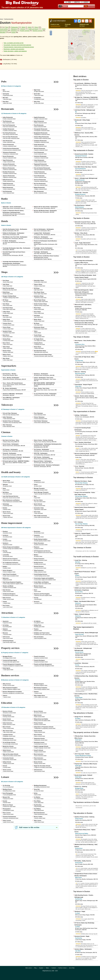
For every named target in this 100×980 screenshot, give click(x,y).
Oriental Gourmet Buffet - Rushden (84, 154)
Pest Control (6, 606)
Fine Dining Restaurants (9, 133)
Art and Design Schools (9, 742)
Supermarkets (4, 29)
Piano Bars (6, 102)
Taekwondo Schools (39, 739)
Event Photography (8, 793)
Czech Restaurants (39, 152)
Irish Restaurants (7, 191)
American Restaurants (40, 180)
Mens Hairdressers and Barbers (11, 500)
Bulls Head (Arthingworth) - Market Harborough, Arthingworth (84, 291)
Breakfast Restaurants (9, 172)
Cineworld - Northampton (9, 453)
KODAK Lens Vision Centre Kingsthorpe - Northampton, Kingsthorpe (86, 589)
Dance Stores (6, 343)
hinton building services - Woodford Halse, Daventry (86, 695)
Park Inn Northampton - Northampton (44, 229)
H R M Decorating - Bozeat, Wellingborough (86, 633)
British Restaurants (8, 188)
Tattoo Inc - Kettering (80, 372)
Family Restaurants (39, 145)
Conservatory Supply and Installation (44, 578)
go (86, 6)
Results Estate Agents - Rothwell (83, 775)
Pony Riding (37, 801)
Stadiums (5, 629)
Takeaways (14, 29)
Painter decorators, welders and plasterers (15, 51)
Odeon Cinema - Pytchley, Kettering (43, 440)
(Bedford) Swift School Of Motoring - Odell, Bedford (86, 846)
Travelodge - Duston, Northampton (43, 248)
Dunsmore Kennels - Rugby (82, 936)
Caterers (5, 696)
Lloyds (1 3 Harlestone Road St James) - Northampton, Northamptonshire (13, 212)
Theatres (36, 629)
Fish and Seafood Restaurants (42, 168)
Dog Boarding (38, 805)
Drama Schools (38, 731)
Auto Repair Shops (8, 308)
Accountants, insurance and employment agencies (17, 45)
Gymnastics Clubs (39, 508)
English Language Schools (41, 746)
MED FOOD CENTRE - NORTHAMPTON (44, 383)
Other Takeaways (7, 425)
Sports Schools (38, 504)
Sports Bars (37, 94)
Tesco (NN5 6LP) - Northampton (11, 398)
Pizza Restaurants (39, 125)
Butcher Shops (7, 351)
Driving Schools (7, 715)
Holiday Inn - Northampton (41, 237)
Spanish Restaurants (39, 149)
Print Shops (6, 280)
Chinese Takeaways (39, 417)
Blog (35, 968)
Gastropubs (6, 94)
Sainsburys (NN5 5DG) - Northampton (13, 394)
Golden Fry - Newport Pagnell (82, 533)
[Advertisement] (50, 14)
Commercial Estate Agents (10, 660)
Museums (5, 633)
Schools (5, 766)
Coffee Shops (6, 312)
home (69, 2)
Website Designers (39, 684)
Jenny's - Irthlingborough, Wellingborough (86, 178)
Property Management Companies (12, 664)
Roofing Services (38, 563)
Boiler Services (7, 598)
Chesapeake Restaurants (41, 129)
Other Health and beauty (40, 516)
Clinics (36, 485)
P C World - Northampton (9, 241)
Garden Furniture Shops (40, 304)
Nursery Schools (38, 711)
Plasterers (37, 547)
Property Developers (39, 660)
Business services (38, 31)
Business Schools (8, 711)
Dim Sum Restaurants (40, 184)
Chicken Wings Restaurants (41, 137)
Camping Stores (38, 343)
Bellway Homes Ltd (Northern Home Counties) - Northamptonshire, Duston (47, 257)
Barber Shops (38, 319)
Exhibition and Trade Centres (42, 633)
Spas (35, 496)
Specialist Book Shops (40, 351)
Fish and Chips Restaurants (10, 137)
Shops (36, 27)
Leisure (13, 32)
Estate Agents (6, 668)
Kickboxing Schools (8, 739)
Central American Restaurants (11, 149)
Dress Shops (37, 312)
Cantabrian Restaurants (40, 141)
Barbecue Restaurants (9, 168)
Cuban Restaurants (39, 160)
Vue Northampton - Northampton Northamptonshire (48, 444)
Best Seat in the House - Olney (11, 440)
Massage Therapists (39, 488)
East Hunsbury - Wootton (9, 374)
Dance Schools (38, 735)
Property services (25, 31)
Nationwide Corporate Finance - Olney (85, 222)
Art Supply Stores (39, 339)
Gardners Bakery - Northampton (83, 949)
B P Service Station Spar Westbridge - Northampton (85, 924)
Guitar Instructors (7, 723)
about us (77, 2)
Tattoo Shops (6, 347)
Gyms (4, 488)
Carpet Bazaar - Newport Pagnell (83, 385)
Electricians (37, 531)
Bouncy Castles (38, 817)
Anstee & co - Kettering (81, 787)
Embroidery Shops (39, 280)
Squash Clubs (6, 516)
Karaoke (5, 801)
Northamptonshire (9, 19)
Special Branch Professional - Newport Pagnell (85, 573)
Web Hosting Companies (40, 688)
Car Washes (37, 797)
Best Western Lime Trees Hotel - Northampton (15, 237)
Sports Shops (6, 481)
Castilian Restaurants (8, 129)
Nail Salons (6, 492)
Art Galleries (37, 621)
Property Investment (39, 656)
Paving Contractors (39, 559)
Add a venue (29, 968)
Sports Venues (7, 512)
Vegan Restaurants (8, 160)
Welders (36, 555)
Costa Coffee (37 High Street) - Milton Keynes (85, 358)
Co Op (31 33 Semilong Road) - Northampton (83, 429)
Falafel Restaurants (8, 184)
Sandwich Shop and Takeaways (11, 421)
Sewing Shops (7, 339)
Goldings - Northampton (81, 415)
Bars (4, 90)
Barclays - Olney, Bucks (81, 233)
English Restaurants (39, 117)
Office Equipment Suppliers (10, 688)
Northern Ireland (62, 968)
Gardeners (5, 543)
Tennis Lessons (7, 770)
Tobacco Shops (38, 284)
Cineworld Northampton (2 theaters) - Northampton (16, 457)
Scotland (54, 968)
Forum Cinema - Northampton (11, 444)
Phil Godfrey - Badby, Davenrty (83, 861)
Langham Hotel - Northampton (42, 233)
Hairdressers (37, 481)
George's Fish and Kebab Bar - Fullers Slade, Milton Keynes (85, 494)
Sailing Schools (7, 762)
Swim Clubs (37, 512)
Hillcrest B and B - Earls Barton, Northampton (83, 306)
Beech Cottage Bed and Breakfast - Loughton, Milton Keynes (84, 262)
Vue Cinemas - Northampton (41, 449)
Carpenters (37, 535)
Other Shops (6, 358)
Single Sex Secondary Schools (42, 766)
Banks (23, 27)
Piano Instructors (38, 758)
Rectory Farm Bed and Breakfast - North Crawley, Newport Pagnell (85, 276)
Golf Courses (6, 637)
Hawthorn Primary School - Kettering (84, 817)
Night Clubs (37, 90)
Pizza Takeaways (38, 413)
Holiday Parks (38, 625)
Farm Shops (6, 304)
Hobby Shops (6, 319)
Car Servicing (6, 785)
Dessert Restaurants (8, 156)
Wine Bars (5, 98)
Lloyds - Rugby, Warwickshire (83, 243)
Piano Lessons (7, 813)
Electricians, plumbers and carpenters (14, 49)
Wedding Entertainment (40, 785)
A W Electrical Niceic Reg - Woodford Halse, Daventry (86, 677)
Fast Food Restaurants (9, 125)
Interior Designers (7, 570)
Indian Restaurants (8, 117)
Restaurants (15, 27)
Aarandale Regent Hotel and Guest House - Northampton (14, 253)
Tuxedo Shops (38, 335)
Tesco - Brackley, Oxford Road (83, 442)
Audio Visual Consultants (9, 574)
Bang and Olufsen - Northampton (43, 461)
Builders (5, 567)
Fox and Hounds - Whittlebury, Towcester (86, 83)
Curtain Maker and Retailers (41, 582)
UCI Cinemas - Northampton (10, 449)
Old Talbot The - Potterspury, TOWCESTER (86, 97)
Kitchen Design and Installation (11, 547)
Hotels (29, 27)
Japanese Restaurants (9, 176)
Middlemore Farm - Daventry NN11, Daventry (84, 134)
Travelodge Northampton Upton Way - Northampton (16, 248)
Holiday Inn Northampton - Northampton (13, 233)
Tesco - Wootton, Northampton (11, 378)
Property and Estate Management (43, 664)
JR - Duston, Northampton (10, 388)
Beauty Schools (38, 762)
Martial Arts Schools (8, 746)
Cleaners (36, 692)
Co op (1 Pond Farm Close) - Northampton (45, 394)
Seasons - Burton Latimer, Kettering (84, 396)
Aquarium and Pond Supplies (42, 594)
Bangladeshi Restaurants (41, 133)
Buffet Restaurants (8, 180)
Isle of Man (72, 968)
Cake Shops (6, 284)
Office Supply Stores (39, 696)
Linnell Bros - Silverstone (81, 663)
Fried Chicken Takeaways (41, 421)
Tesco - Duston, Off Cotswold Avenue (13, 383)
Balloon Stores (7, 355)
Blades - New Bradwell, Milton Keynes (85, 601)
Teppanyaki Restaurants (40, 164)
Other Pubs (37, 102)
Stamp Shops (37, 347)
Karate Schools (7, 719)
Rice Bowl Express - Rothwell (82, 205)
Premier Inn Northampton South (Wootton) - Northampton (46, 242)
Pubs (7, 27)
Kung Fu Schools (38, 750)
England (41, 968)
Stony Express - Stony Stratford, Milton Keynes (85, 342)
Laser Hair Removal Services (10, 496)
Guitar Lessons (7, 821)
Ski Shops (37, 323)
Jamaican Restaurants (9, 164)
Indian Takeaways (7, 417)
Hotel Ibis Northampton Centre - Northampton (15, 229)
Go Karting (6, 625)
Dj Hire (36, 793)
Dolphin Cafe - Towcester (81, 193)
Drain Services (7, 590)
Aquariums (6, 621)
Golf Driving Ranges (8, 641)
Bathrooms (6, 578)
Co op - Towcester (79, 466)
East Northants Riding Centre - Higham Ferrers (85, 831)
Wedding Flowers (7, 789)
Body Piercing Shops (8, 288)
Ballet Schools (38, 715)
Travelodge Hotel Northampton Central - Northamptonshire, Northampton (13, 263)
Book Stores (6, 335)
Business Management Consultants (12, 692)
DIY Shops (5, 300)
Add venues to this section (29, 827)
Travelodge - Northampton (41, 252)
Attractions (14, 31)
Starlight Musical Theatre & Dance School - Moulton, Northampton (86, 875)
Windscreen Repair (8, 805)
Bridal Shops (6, 292)
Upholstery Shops (39, 296)
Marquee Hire (6, 797)
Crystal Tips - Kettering (81, 560)
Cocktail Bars (37, 98)
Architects (5, 535)
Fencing (36, 598)
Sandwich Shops (7, 331)
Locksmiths (6, 555)
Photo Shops (37, 308)
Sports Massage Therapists (41, 492)
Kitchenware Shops (39, 327)
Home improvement (12, 523)
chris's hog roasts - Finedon (82, 754)
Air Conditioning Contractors (10, 563)
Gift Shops (37, 288)
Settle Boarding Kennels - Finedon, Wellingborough (84, 896)
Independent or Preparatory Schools (44, 727)
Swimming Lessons (39, 742)
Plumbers (5, 531)
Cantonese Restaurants (40, 156)
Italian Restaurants (39, 121)
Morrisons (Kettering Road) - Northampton (86, 454)
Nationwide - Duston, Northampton (12, 207)
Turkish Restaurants (39, 172)
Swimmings (6, 504)
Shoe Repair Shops (39, 292)
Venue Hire (37, 789)
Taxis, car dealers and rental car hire (13, 43)
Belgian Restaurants (39, 188)
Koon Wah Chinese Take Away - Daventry (86, 167)
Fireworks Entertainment (9, 817)
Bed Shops (6, 316)
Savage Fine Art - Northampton (83, 717)
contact (86, 2)
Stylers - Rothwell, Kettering (82, 614)
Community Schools (8, 758)
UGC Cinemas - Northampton (42, 457)
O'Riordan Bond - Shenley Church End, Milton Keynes (85, 737)
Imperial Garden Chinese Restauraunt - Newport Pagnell (85, 508)
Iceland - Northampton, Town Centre (44, 378)
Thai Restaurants (7, 121)
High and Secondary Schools (10, 754)
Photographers (7, 809)
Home (1, 19)
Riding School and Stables (41, 719)
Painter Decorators (39, 543)
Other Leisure (38, 821)
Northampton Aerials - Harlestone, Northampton (47, 465)
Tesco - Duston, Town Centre (42, 388)
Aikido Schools (7, 750)
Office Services (7, 684)
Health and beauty (33, 29)
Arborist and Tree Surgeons (10, 559)
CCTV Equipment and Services (42, 551)
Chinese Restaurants (8, 145)
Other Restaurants (39, 191)
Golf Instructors (38, 770)
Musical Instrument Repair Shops (43, 355)
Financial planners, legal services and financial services (19, 47)
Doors (35, 590)
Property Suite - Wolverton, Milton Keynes (86, 764)
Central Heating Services (41, 574)
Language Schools (8, 735)
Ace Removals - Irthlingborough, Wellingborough (83, 649)
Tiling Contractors (39, 570)
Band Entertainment (39, 813)
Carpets (5, 602)
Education (3, 32)
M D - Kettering (79, 522)
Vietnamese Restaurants (9, 152)
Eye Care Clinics (38, 500)
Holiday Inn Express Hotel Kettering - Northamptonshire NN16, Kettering (85, 322)
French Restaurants (39, 176)
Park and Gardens (39, 637)
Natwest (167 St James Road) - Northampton (46, 207)
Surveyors (37, 602)
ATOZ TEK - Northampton (41, 453)
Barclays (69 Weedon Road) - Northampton (45, 211)
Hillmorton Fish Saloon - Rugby (83, 481)
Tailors (36, 331)
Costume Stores (7, 323)
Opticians (5, 485)
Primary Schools (38, 723)
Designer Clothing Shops (9, 296)
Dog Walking (37, 809)
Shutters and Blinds (8, 586)
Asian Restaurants (8, 141)
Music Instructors (39, 754)
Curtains (5, 539)
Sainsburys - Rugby (80, 911)
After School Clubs (8, 731)
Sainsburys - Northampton (41, 374)
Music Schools (7, 727)
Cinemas (23, 29)
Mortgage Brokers (7, 656)
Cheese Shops (7, 327)
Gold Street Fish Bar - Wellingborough (85, 110)
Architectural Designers (9, 594)
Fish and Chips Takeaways (10, 413)
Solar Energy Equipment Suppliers (12, 582)
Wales (47, 968)
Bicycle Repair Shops (40, 300)
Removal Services (39, 567)
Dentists (5, 508)
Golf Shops (37, 316)
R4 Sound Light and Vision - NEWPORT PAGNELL (16, 461)
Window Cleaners (39, 586)
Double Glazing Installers (41, 539)
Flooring (5, 551)
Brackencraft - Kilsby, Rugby (82, 120)
